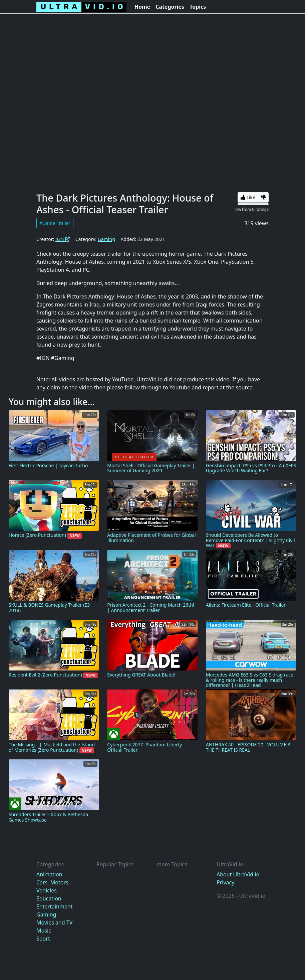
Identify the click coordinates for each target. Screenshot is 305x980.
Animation (49, 874)
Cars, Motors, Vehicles (53, 886)
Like (248, 197)
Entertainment (55, 906)
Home (142, 7)
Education (49, 898)
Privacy (225, 882)
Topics (198, 7)
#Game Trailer (55, 223)
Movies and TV (54, 923)
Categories (170, 7)
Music (44, 931)
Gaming (106, 239)
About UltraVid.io (238, 874)
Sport (43, 939)
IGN (63, 239)
